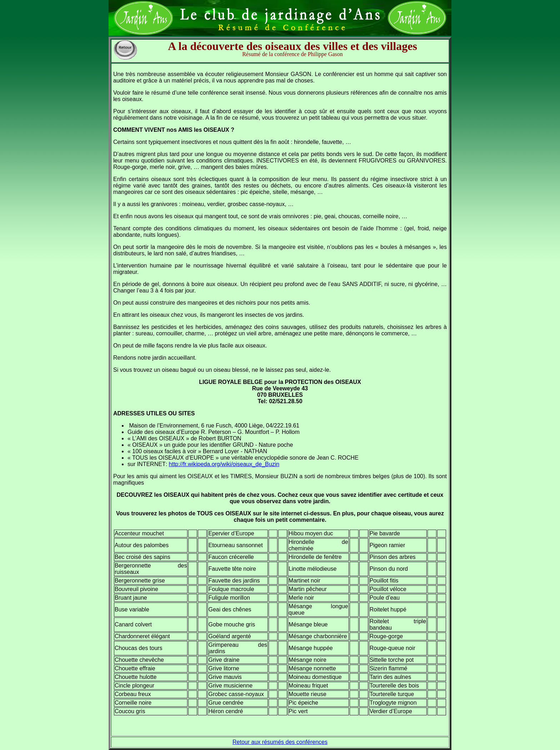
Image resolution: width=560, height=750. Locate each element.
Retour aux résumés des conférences (280, 742)
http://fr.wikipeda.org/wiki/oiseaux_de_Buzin (224, 464)
